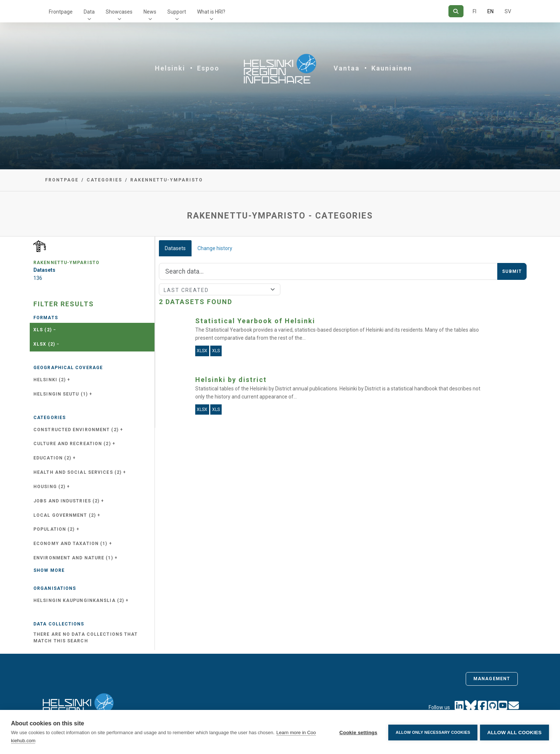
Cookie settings (357, 732)
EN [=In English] (490, 11)
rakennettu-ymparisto (167, 180)
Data (89, 12)
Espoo (208, 68)
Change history (215, 248)
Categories (104, 180)
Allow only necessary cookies (432, 732)
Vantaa (347, 68)
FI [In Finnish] (474, 11)
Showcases (119, 12)
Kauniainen (392, 68)
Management (492, 679)
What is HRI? (211, 12)
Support (177, 12)
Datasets (175, 248)
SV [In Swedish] (508, 11)
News (150, 12)
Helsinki (170, 68)
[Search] (456, 11)
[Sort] (220, 289)
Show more (49, 570)
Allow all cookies (514, 732)
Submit (512, 271)
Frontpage (61, 12)
